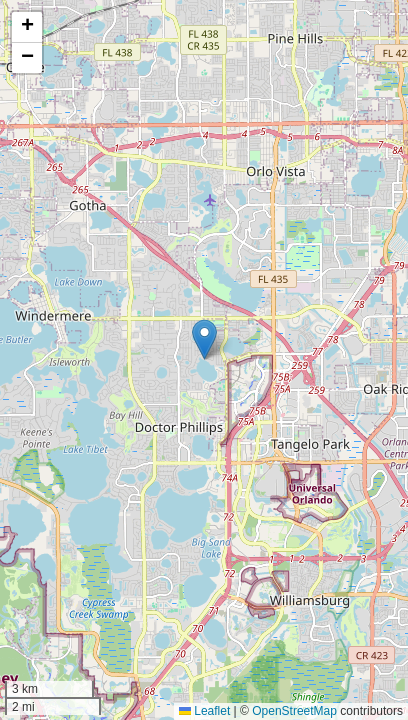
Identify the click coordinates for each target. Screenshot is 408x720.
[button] (204, 339)
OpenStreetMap (294, 711)
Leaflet (204, 711)
